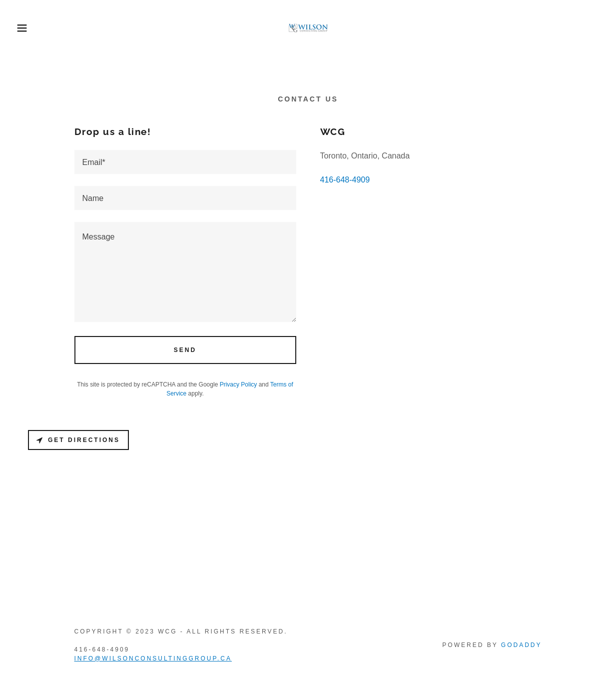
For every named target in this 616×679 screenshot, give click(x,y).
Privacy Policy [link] (239, 384)
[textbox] (185, 162)
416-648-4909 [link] (345, 180)
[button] (31, 28)
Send (185, 350)
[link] (308, 27)
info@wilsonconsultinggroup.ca (153, 658)
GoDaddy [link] (522, 645)
